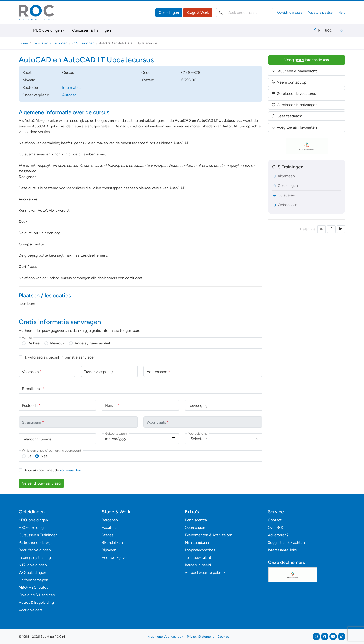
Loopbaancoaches (200, 550)
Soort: (27, 72)
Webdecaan (285, 205)
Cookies (224, 637)
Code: (146, 72)
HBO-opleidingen (33, 527)
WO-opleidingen (32, 572)
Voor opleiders (31, 610)
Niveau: (29, 80)
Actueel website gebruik (205, 572)
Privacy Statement (200, 637)
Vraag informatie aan (307, 60)
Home (23, 43)
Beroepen (110, 520)
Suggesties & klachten (286, 542)
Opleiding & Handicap (37, 595)
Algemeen (283, 176)
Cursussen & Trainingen (91, 30)
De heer (34, 343)
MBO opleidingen (47, 30)
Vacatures (110, 527)
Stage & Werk (198, 13)
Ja (29, 456)
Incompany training (35, 557)
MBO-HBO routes (33, 587)
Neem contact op (289, 82)
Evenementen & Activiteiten (209, 535)
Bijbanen (109, 550)
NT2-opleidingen (33, 565)
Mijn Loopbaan (197, 542)
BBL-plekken (112, 542)
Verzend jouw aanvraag (41, 483)
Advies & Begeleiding (36, 602)
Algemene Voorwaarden (166, 637)
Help (342, 13)
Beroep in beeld (198, 565)
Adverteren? (278, 535)
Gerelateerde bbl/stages (294, 105)
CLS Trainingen (83, 43)
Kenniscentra (196, 520)
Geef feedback (286, 116)
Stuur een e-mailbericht (294, 71)
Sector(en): (32, 87)
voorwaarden (71, 470)
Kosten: (148, 80)
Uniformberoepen (33, 580)
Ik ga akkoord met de (53, 470)
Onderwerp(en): (36, 95)
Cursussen (284, 195)
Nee (44, 456)
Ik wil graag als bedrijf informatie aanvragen (60, 357)
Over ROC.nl (278, 527)
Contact (275, 520)
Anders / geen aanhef (93, 343)
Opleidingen (169, 13)
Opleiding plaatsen (291, 13)
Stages (107, 535)
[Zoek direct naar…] (245, 13)
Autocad (69, 95)
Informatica (72, 87)
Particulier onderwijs (35, 542)
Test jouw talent (198, 557)
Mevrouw (58, 343)
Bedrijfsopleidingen (35, 550)
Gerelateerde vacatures (293, 94)
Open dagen (195, 527)
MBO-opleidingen (33, 520)
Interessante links (282, 550)
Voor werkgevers (116, 557)
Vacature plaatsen (321, 13)
